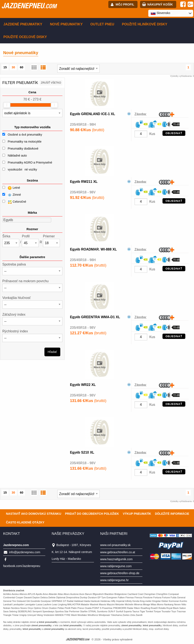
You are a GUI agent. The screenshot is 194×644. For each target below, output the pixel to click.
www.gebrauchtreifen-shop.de (120, 573)
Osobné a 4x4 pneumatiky (25, 135)
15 (5, 67)
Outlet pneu (102, 24)
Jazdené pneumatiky (23, 24)
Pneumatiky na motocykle (25, 142)
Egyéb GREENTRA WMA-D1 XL (95, 317)
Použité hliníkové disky (144, 24)
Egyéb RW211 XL (84, 182)
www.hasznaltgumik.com (116, 559)
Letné (11, 188)
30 (13, 67)
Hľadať (52, 352)
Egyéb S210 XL (82, 452)
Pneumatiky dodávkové (23, 149)
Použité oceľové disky (25, 37)
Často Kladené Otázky (25, 522)
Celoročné (14, 202)
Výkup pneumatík (137, 514)
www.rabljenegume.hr (115, 580)
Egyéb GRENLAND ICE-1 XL (93, 114)
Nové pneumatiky (66, 24)
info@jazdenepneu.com (25, 552)
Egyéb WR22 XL (83, 385)
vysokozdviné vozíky (22, 169)
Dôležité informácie (172, 514)
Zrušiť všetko (51, 83)
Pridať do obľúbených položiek (92, 514)
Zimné (12, 195)
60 (22, 67)
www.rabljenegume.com (116, 566)
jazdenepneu (29, 6)
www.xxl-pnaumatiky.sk (116, 545)
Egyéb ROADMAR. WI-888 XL (93, 249)
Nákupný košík (160, 4)
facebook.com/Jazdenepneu (22, 566)
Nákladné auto (17, 155)
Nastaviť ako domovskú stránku (34, 514)
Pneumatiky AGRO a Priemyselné (30, 162)
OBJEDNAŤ (174, 133)
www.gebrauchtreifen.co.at (118, 552)
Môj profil (125, 4)
